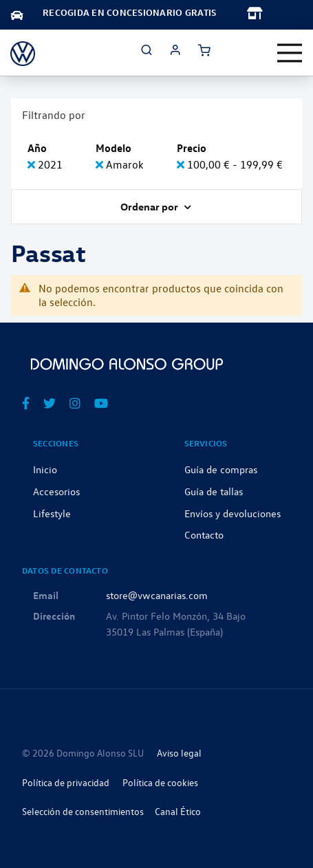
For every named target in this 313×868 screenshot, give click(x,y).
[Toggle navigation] (290, 53)
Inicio (45, 469)
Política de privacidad (66, 782)
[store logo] (23, 53)
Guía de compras (221, 469)
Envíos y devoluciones (233, 513)
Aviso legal (179, 753)
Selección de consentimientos (83, 811)
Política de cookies (160, 782)
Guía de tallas (214, 491)
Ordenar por (150, 206)
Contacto (204, 534)
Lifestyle (52, 513)
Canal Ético (178, 811)
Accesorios (56, 491)
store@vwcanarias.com (157, 595)
